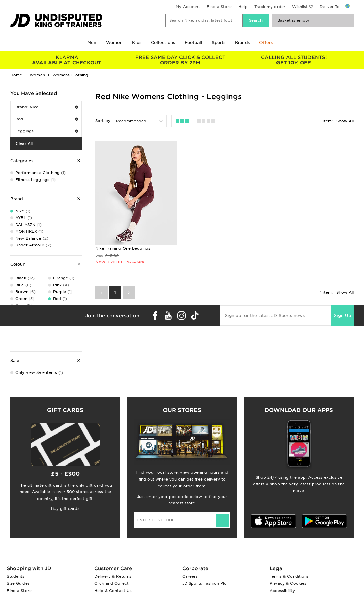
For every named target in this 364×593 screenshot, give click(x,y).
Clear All (24, 143)
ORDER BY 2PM (180, 60)
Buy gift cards (65, 508)
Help (243, 7)
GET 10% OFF (294, 60)
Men (92, 42)
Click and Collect (112, 583)
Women (114, 42)
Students (16, 576)
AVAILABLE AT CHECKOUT (67, 60)
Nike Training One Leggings (123, 248)
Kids (137, 42)
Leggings (47, 131)
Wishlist (300, 7)
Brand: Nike (47, 107)
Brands (242, 42)
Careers (190, 576)
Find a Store (219, 7)
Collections (163, 42)
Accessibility (282, 591)
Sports (219, 42)
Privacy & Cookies (288, 583)
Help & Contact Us (113, 591)
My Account (188, 7)
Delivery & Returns (113, 576)
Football (193, 42)
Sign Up (343, 315)
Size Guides (18, 583)
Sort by (103, 121)
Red (47, 119)
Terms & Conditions (289, 576)
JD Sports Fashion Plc (204, 583)
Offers (266, 42)
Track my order (270, 7)
